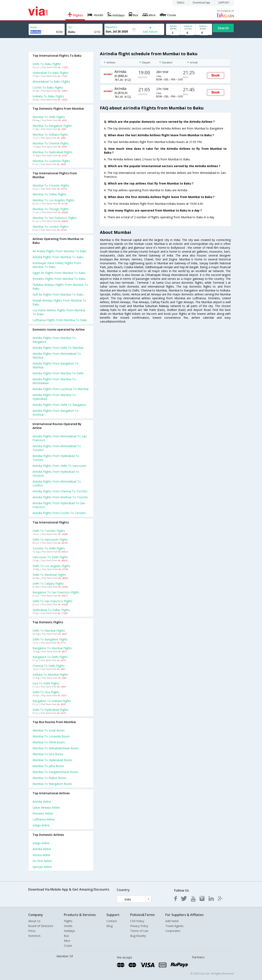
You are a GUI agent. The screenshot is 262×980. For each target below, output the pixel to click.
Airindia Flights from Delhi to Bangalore (59, 405)
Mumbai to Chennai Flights (51, 143)
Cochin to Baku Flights (48, 87)
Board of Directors (41, 926)
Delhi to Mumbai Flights (49, 631)
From (34, 27)
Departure (111, 27)
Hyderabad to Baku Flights (50, 73)
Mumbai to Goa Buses (48, 754)
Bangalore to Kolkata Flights (52, 701)
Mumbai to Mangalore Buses (52, 784)
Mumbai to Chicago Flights (51, 209)
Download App (201, 3)
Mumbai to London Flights (50, 227)
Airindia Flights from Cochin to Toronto (59, 513)
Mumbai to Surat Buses (49, 730)
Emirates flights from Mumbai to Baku (59, 279)
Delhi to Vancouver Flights (50, 540)
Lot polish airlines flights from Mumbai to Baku (59, 312)
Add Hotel (172, 921)
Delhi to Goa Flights (46, 692)
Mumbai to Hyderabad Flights (53, 152)
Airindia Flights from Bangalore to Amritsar (56, 413)
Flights (68, 921)
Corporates (173, 931)
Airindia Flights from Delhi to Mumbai (58, 348)
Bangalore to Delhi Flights (50, 657)
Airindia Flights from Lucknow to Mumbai (60, 389)
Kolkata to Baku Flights (48, 96)
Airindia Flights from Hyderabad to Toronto (56, 458)
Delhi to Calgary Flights (48, 583)
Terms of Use (139, 931)
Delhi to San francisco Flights (53, 601)
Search (223, 28)
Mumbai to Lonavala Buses (51, 736)
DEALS (181, 3)
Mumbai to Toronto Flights (51, 185)
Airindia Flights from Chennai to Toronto (60, 491)
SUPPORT (224, 3)
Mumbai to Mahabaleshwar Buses (56, 748)
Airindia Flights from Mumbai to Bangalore (54, 340)
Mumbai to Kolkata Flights (50, 134)
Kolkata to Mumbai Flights (50, 675)
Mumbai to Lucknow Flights (51, 161)
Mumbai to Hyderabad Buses (52, 760)
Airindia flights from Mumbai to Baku (58, 257)
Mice (67, 941)
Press (32, 931)
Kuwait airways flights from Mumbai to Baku (59, 302)
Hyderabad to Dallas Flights (51, 610)
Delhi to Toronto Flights (49, 531)
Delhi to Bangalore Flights (50, 639)
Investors (34, 936)
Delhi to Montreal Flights (49, 575)
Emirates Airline (43, 813)
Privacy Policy (139, 926)
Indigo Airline (41, 825)
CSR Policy (137, 921)
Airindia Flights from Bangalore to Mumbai (56, 365)
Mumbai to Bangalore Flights (52, 126)
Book (216, 75)
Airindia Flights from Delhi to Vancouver (59, 466)
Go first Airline (42, 861)
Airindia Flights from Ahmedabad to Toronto (57, 448)
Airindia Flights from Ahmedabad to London (57, 483)
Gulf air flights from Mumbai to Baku (58, 294)
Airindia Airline (42, 802)
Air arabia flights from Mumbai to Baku (59, 251)
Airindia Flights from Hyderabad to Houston (56, 474)
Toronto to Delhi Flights (49, 548)
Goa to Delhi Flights (46, 683)
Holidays (69, 931)
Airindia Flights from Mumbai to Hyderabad (54, 397)
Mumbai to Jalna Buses (48, 766)
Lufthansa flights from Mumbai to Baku (60, 320)
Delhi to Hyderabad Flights (50, 710)
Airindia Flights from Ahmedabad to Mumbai (57, 356)
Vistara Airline (41, 855)
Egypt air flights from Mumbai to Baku (59, 273)
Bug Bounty (138, 936)
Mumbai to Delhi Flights (49, 117)
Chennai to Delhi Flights (49, 666)
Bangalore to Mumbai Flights (52, 648)
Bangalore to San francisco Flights (56, 592)
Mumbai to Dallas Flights (49, 194)
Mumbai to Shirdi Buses (49, 742)
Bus (66, 936)
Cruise (68, 946)
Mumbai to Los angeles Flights (53, 200)
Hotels (68, 926)
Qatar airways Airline (46, 807)
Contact (112, 921)
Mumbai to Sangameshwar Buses (55, 772)
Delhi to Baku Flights (47, 64)
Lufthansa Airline (44, 819)
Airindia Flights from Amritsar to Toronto (60, 497)
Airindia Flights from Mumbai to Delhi (58, 373)
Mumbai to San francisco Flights (55, 218)
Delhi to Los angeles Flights (51, 566)
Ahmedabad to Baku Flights (51, 82)
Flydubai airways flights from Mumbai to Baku (60, 287)
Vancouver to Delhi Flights (50, 557)
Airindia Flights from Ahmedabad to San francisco (60, 438)
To (70, 27)
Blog (110, 926)
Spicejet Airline (42, 867)
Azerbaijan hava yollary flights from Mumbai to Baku (57, 265)
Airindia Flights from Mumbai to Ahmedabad (54, 381)
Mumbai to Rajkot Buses (49, 778)
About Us (34, 921)
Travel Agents (174, 926)
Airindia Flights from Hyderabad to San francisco (59, 505)
